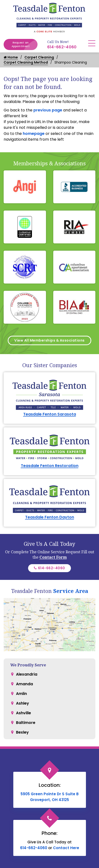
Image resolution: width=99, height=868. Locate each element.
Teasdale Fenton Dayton (50, 517)
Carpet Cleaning (39, 57)
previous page (48, 110)
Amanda (24, 684)
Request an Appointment (25, 44)
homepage (34, 134)
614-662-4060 (62, 47)
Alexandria (27, 674)
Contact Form (53, 557)
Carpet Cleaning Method (26, 62)
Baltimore (26, 723)
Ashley (23, 703)
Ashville (23, 713)
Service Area (71, 591)
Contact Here (66, 848)
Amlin (21, 694)
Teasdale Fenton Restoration (50, 466)
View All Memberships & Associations (49, 340)
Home (11, 57)
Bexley (22, 732)
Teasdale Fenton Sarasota (50, 414)
